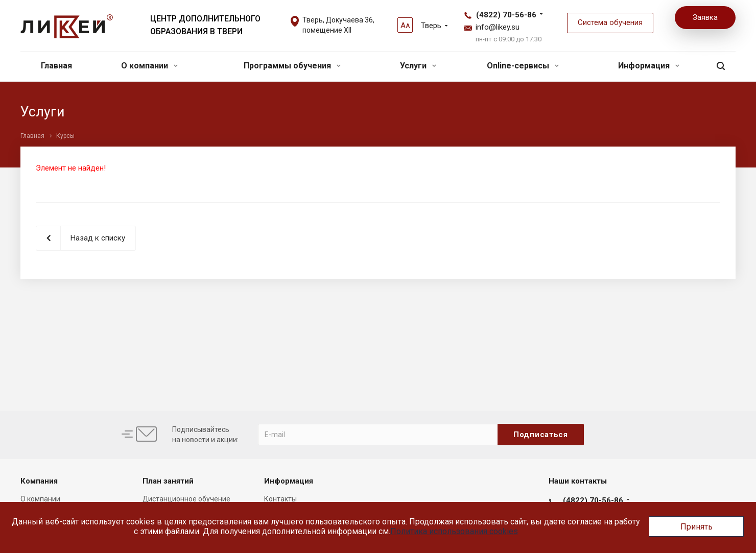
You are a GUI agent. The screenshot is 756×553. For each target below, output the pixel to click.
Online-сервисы (523, 66)
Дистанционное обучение (186, 499)
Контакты (280, 499)
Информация (649, 66)
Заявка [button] (705, 17)
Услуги (418, 66)
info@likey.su (498, 27)
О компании (149, 66)
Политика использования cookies (454, 531)
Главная (56, 66)
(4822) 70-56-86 (506, 15)
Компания (39, 481)
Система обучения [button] (610, 22)
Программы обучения (292, 66)
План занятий (168, 481)
